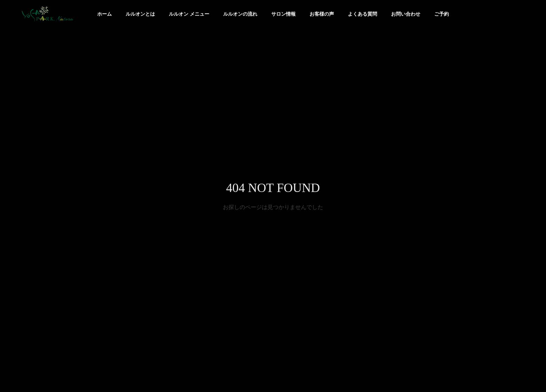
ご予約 (442, 14)
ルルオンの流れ (240, 14)
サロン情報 (283, 14)
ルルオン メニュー (189, 14)
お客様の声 (322, 14)
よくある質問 (362, 14)
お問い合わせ (406, 14)
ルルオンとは (140, 14)
